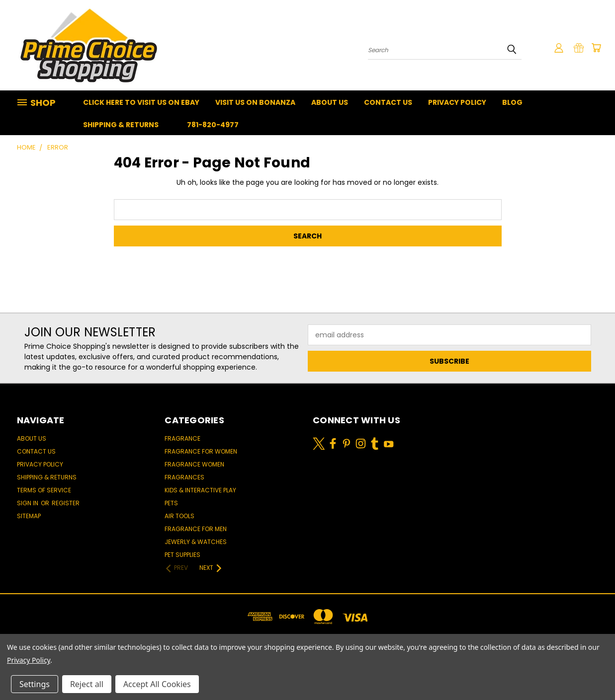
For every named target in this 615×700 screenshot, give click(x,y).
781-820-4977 (213, 125)
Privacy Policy (457, 102)
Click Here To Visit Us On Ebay (141, 102)
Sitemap (29, 516)
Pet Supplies (182, 555)
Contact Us (388, 102)
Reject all (87, 684)
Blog (512, 102)
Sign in (28, 503)
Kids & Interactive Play (200, 490)
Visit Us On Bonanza (255, 102)
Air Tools (179, 516)
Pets (171, 503)
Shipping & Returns (121, 125)
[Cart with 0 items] (596, 48)
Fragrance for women (201, 451)
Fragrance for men (196, 529)
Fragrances (184, 477)
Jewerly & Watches (196, 542)
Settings (35, 684)
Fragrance (182, 438)
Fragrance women (194, 464)
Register (66, 503)
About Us (330, 102)
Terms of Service (44, 490)
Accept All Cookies (157, 684)
